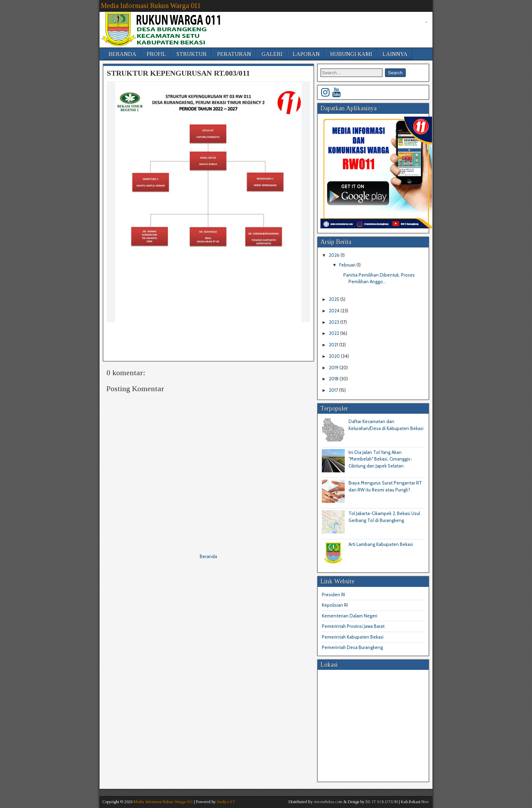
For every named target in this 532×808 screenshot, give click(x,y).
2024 (335, 311)
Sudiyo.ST (226, 802)
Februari (348, 265)
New (425, 802)
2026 (335, 255)
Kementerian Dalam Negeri (350, 616)
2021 (334, 345)
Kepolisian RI (335, 605)
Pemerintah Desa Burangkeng (352, 647)
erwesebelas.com (328, 802)
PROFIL (156, 54)
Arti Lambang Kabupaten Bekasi (381, 544)
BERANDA (122, 54)
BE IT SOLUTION (382, 802)
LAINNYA (395, 54)
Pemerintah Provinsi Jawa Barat (353, 626)
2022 (334, 333)
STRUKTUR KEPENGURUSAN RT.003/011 (178, 73)
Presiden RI (333, 595)
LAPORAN (306, 54)
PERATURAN (234, 54)
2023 (334, 322)
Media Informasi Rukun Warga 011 (151, 6)
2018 (334, 379)
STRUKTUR (192, 54)
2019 (334, 368)
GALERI (272, 54)
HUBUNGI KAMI (351, 54)
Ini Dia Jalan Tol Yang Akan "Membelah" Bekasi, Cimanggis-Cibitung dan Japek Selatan (380, 459)
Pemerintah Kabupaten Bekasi (353, 637)
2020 (335, 356)
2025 (334, 299)
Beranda (208, 556)
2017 (334, 390)
